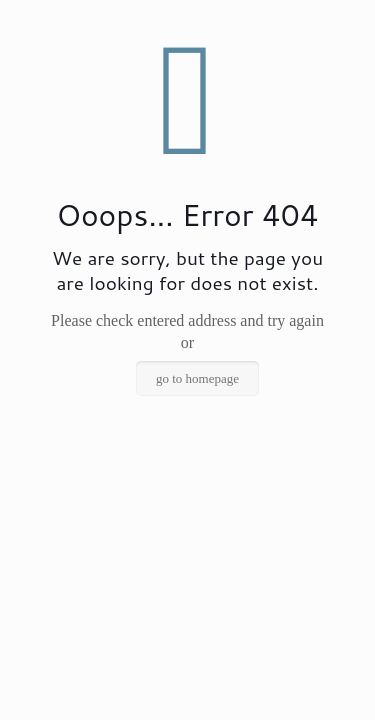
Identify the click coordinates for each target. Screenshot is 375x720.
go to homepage (197, 378)
